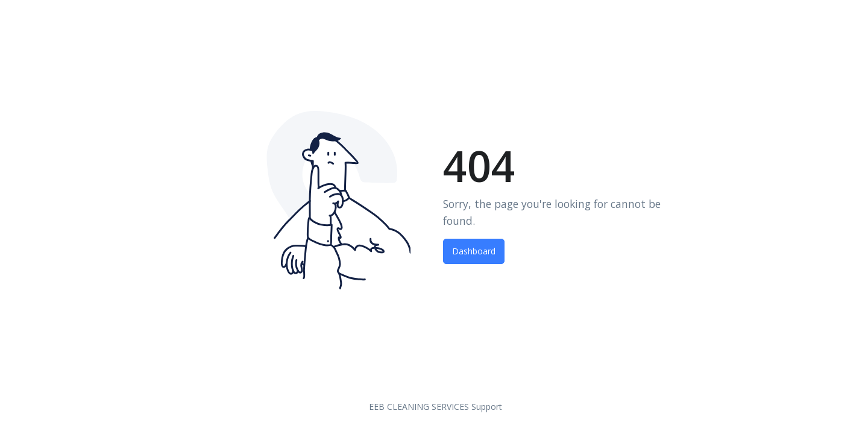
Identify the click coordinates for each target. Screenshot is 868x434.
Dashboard (474, 251)
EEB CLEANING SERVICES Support (436, 407)
